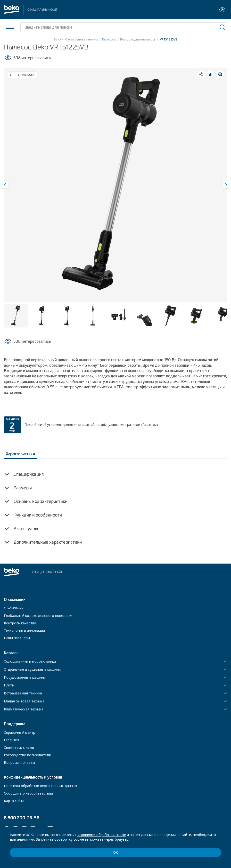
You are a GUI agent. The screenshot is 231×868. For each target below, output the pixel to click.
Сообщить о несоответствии (28, 793)
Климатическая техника (24, 709)
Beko (57, 39)
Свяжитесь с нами (19, 747)
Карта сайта (14, 801)
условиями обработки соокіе (102, 835)
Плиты (9, 685)
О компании (14, 608)
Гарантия (12, 740)
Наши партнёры (17, 638)
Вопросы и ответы (19, 762)
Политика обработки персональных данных (40, 786)
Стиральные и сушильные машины (32, 670)
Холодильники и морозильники (30, 662)
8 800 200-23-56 (22, 818)
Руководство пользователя (27, 755)
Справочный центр (20, 732)
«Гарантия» (149, 425)
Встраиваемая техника (23, 693)
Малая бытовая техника (82, 39)
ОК (115, 853)
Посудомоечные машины (25, 678)
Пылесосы (109, 39)
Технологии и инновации (24, 630)
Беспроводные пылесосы (138, 39)
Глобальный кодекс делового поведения (39, 616)
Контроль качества (20, 623)
